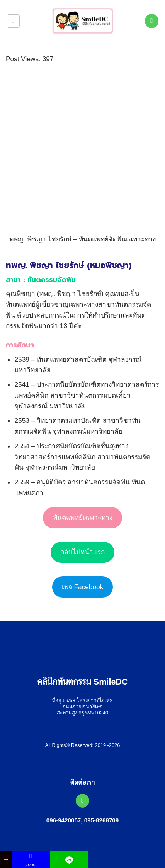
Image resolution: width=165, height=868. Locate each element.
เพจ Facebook (83, 587)
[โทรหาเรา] (152, 21)
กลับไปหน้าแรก (82, 552)
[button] (13, 21)
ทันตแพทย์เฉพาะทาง (83, 518)
